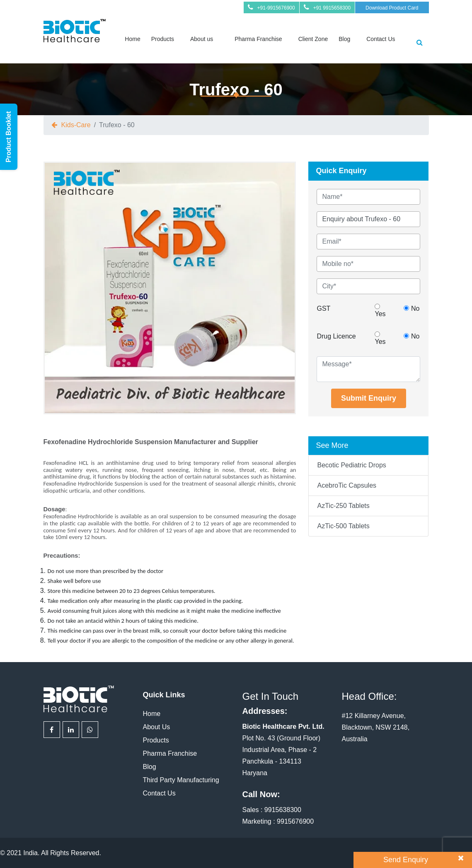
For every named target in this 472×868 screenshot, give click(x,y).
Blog (344, 39)
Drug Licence (336, 336)
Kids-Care (76, 125)
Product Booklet (8, 137)
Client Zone (313, 39)
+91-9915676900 (276, 8)
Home (132, 39)
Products (163, 39)
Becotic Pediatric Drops (351, 465)
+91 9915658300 (332, 8)
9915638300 (283, 810)
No (411, 308)
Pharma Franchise (258, 39)
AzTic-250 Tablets (343, 506)
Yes (380, 311)
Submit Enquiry (369, 398)
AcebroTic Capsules (347, 485)
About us (202, 39)
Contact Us (381, 39)
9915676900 (295, 821)
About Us (157, 727)
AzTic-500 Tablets (343, 526)
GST (323, 308)
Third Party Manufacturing (181, 780)
